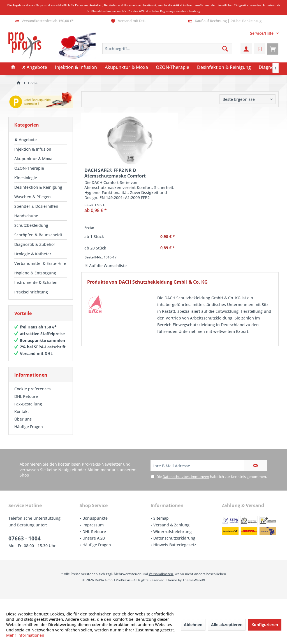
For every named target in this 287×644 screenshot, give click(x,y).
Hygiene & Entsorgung (35, 273)
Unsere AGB (94, 544)
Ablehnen (193, 625)
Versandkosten (161, 579)
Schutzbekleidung (31, 225)
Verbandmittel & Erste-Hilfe (40, 263)
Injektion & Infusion (33, 149)
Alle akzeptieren (227, 625)
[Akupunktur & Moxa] (126, 67)
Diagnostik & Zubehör (35, 244)
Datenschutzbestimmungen (186, 482)
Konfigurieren (265, 625)
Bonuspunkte (95, 524)
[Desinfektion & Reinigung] (224, 67)
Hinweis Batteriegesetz (175, 550)
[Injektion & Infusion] (76, 67)
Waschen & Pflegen (33, 197)
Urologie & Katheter (33, 254)
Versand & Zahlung (171, 530)
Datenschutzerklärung (174, 544)
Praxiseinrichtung (31, 292)
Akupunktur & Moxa (33, 159)
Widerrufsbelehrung (173, 537)
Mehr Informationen (25, 635)
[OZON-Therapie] (173, 67)
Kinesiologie (26, 178)
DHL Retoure (26, 402)
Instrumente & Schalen (36, 282)
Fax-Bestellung (28, 410)
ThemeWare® (194, 586)
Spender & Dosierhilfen (36, 206)
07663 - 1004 (25, 544)
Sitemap (161, 524)
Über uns (23, 425)
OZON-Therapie (29, 168)
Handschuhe (26, 216)
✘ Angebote (26, 140)
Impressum (93, 530)
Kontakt (22, 417)
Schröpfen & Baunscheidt (38, 235)
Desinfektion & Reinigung (38, 187)
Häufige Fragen (29, 432)
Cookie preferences (33, 394)
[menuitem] (262, 33)
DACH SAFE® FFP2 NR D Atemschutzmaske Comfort (115, 173)
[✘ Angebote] (34, 67)
